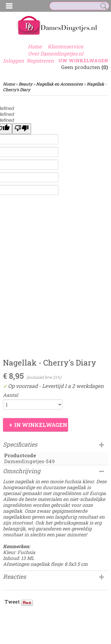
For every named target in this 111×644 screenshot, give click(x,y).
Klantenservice (65, 46)
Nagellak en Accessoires (59, 84)
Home (35, 46)
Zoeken (102, 6)
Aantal (11, 395)
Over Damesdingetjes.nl (56, 54)
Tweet (12, 602)
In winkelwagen (41, 425)
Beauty (25, 84)
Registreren (40, 61)
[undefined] (22, 129)
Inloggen (13, 61)
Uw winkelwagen (83, 60)
